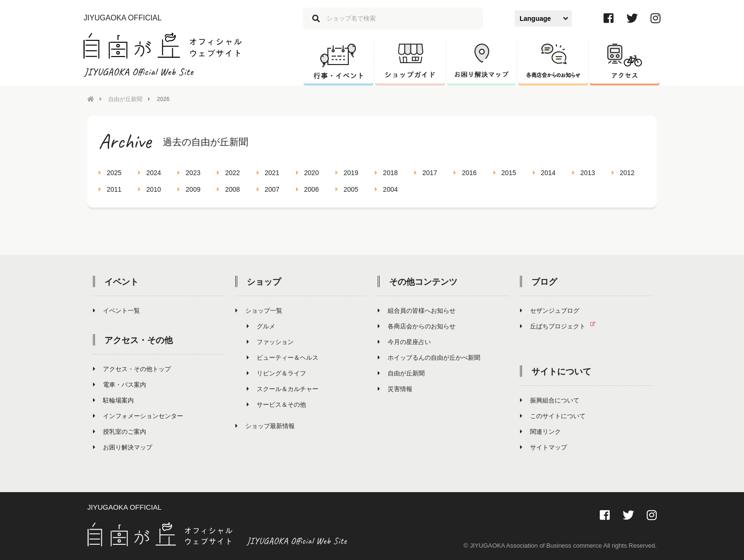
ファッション (270, 342)
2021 (268, 173)
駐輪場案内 (113, 400)
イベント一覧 (116, 311)
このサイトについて (553, 416)
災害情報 (395, 389)
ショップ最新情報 (265, 426)
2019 (347, 173)
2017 (426, 173)
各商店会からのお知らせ (417, 326)
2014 (544, 173)
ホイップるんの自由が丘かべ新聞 (429, 358)
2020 (307, 173)
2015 (505, 173)
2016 (465, 173)
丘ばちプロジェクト (562, 326)
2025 (110, 173)
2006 (307, 189)
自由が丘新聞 (125, 99)
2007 (268, 189)
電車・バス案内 (120, 385)
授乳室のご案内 (120, 432)
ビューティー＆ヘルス (283, 358)
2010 (149, 189)
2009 (189, 189)
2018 (386, 173)
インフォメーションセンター (138, 416)
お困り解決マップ (123, 447)
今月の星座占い (404, 342)
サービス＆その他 (276, 405)
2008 (228, 189)
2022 (228, 173)
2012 (623, 173)
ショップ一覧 (259, 311)
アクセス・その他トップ (132, 369)
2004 (386, 189)
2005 (347, 189)
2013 (584, 173)
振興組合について (550, 400)
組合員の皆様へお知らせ (417, 311)
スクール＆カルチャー (283, 389)
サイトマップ (544, 447)
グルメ (261, 326)
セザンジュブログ (550, 311)
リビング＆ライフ (276, 373)
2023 (189, 173)
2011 (110, 189)
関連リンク (540, 432)
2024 (149, 173)
